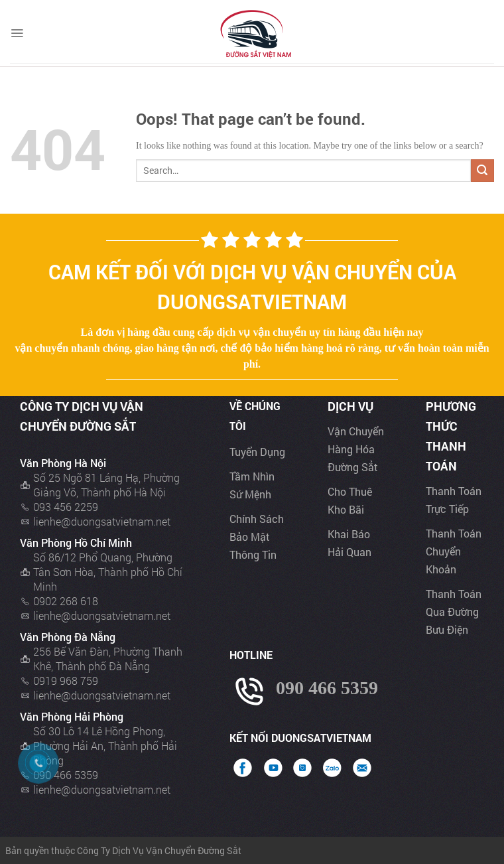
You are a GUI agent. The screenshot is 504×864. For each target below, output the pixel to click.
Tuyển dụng (257, 452)
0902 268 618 (66, 601)
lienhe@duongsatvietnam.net (102, 521)
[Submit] (482, 171)
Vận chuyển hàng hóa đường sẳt (356, 449)
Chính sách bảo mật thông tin (257, 537)
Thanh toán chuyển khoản (454, 551)
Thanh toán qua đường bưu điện (454, 612)
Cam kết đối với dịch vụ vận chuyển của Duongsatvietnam (252, 287)
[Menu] (17, 33)
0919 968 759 (66, 681)
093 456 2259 (66, 507)
